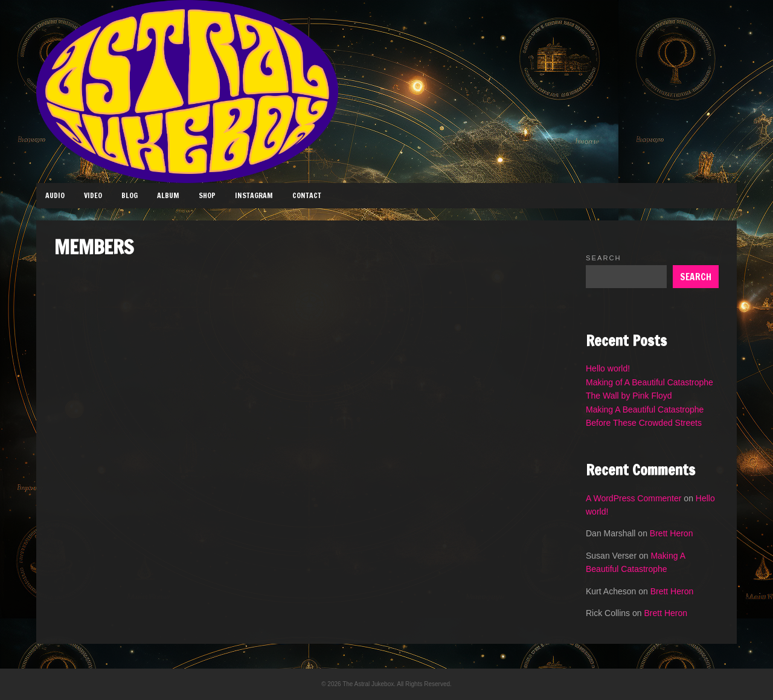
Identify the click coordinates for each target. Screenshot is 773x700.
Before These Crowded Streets (644, 423)
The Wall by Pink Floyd (629, 396)
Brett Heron (672, 533)
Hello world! (608, 368)
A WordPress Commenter (633, 498)
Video (93, 195)
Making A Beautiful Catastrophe (645, 409)
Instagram (254, 195)
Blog (130, 195)
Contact (307, 195)
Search (604, 258)
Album (168, 195)
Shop (207, 195)
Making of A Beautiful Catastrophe (650, 382)
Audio (55, 195)
